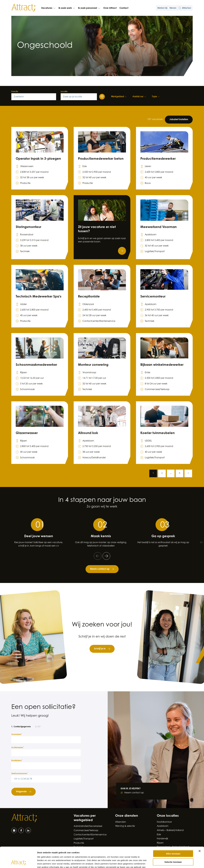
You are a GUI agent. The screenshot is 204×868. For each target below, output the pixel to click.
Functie (15, 92)
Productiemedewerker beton (101, 159)
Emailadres (17, 761)
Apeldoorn (163, 826)
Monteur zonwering (93, 365)
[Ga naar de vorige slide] (98, 556)
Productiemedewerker (158, 159)
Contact (124, 8)
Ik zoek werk (67, 8)
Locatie (64, 92)
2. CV (38, 727)
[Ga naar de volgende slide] (106, 556)
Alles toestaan (173, 834)
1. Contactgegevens (21, 727)
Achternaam (18, 748)
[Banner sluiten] (200, 832)
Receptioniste (89, 297)
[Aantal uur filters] (139, 97)
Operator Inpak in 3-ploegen (38, 159)
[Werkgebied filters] (119, 97)
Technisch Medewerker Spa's (39, 297)
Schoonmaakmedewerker (36, 365)
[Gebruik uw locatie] (102, 97)
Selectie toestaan (173, 842)
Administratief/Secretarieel (88, 826)
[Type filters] (156, 97)
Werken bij (162, 8)
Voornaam (17, 734)
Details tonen (153, 862)
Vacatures (48, 8)
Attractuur (185, 8)
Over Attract (110, 8)
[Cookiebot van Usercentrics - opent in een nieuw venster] (18, 862)
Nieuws (173, 8)
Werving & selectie (125, 826)
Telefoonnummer (20, 774)
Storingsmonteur (28, 227)
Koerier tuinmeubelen (158, 433)
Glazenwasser (27, 433)
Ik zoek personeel (89, 8)
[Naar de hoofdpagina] (23, 8)
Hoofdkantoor (164, 822)
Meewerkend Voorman (159, 227)
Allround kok (88, 433)
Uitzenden (121, 822)
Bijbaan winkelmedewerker (162, 365)
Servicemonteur (153, 297)
